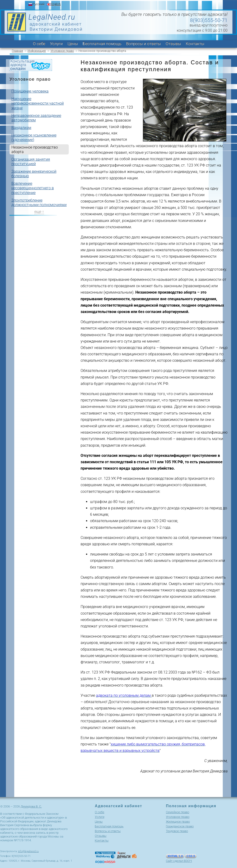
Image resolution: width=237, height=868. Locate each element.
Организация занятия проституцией (31, 162)
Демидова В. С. (31, 806)
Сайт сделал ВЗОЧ (179, 861)
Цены (73, 44)
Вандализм (21, 128)
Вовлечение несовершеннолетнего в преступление (33, 188)
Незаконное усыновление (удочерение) (34, 137)
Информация (37, 51)
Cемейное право (178, 812)
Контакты (195, 44)
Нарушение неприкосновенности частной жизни (38, 103)
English (56, 4)
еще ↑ (39, 212)
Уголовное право (62, 51)
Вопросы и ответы (144, 44)
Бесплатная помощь (102, 44)
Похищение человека (30, 91)
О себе (39, 44)
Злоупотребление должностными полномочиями (39, 203)
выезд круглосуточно (209, 25)
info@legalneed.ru (28, 851)
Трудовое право (177, 831)
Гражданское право (180, 826)
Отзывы (173, 44)
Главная (17, 51)
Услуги (56, 44)
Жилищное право (178, 822)
